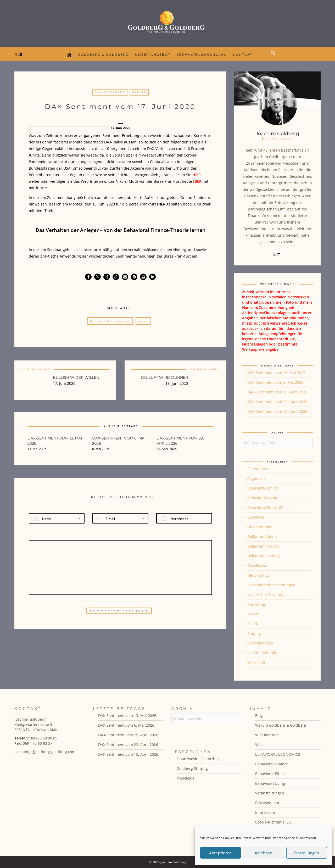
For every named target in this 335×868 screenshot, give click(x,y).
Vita (258, 745)
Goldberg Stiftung (192, 768)
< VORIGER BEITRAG (35, 369)
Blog (259, 716)
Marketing (256, 604)
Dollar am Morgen (263, 546)
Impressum (265, 812)
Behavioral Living (262, 498)
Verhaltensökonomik (202, 55)
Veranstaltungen (270, 793)
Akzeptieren (220, 853)
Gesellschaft (258, 566)
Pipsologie (186, 778)
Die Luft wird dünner (164, 377)
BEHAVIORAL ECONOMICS (278, 754)
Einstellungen (307, 853)
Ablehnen (264, 853)
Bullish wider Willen (76, 377)
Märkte (139, 92)
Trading (254, 633)
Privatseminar (267, 803)
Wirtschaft (256, 662)
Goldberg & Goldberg (103, 55)
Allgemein (256, 478)
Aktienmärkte (259, 469)
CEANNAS (256, 517)
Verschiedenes (260, 643)
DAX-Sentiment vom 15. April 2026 (277, 411)
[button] (274, 58)
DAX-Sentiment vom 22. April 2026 (277, 402)
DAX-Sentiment (110, 92)
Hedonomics (258, 575)
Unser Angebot (153, 55)
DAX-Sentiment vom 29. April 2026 (277, 392)
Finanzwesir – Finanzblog (199, 759)
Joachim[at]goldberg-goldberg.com (45, 752)
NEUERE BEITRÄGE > (205, 369)
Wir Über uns (267, 735)
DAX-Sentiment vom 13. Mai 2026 (276, 373)
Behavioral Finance (272, 764)
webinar (143, 321)
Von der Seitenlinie (264, 653)
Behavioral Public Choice (269, 507)
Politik (253, 624)
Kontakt (243, 55)
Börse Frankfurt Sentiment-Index (110, 321)
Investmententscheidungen (271, 585)
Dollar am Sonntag (264, 556)
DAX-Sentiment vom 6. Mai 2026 (275, 382)
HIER (197, 175)
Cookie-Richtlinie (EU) (274, 822)
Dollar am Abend (262, 536)
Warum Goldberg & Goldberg (281, 725)
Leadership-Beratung (266, 595)
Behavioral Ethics (262, 488)
